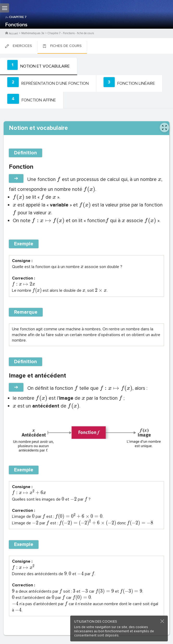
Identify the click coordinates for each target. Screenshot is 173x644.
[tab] (39, 66)
